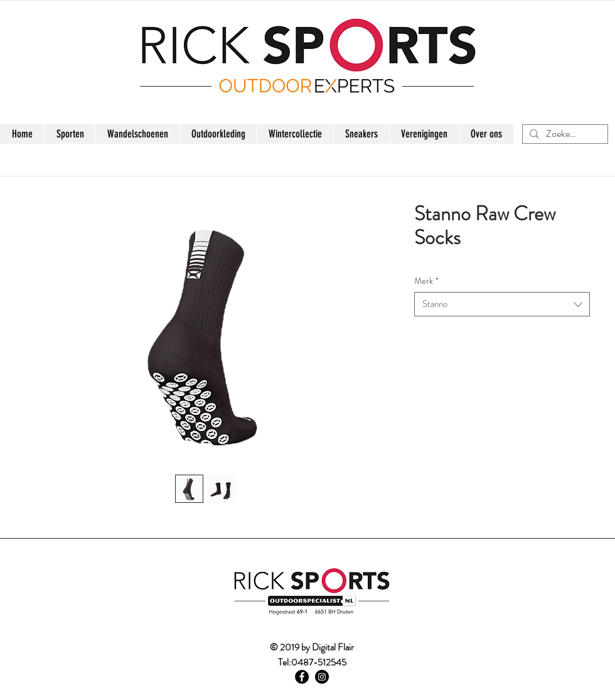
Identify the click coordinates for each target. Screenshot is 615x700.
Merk (426, 281)
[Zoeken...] (564, 134)
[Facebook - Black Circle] (302, 677)
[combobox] (502, 304)
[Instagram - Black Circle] (322, 677)
